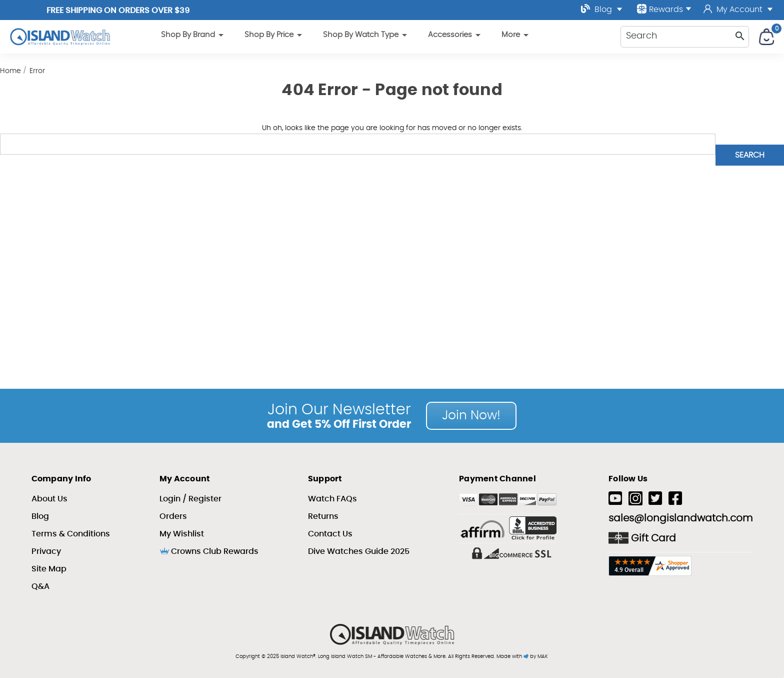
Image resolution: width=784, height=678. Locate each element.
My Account (738, 10)
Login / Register (190, 499)
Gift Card (642, 538)
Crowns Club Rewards (209, 551)
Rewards (664, 9)
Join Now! (471, 416)
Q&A (40, 586)
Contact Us (330, 534)
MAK (543, 656)
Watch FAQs (332, 499)
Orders (173, 516)
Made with (512, 656)
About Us (49, 499)
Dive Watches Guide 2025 (359, 551)
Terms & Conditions (71, 534)
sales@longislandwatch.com (680, 518)
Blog (602, 9)
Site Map (49, 569)
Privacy (46, 551)
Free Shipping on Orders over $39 (118, 11)
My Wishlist (182, 534)
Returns (323, 516)
